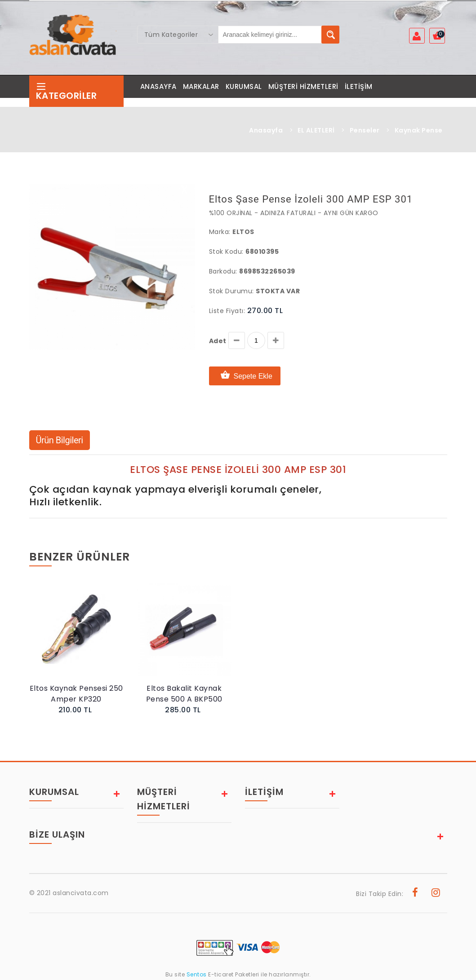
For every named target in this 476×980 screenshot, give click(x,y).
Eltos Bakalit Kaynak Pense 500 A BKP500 (184, 694)
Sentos (196, 974)
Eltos (243, 232)
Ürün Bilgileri (60, 440)
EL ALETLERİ (316, 130)
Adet (218, 341)
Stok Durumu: (231, 291)
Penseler (365, 130)
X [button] (185, 192)
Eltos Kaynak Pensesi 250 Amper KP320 (76, 694)
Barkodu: (223, 271)
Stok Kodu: (226, 252)
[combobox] (178, 35)
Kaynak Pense (419, 130)
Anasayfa (266, 130)
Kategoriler (67, 91)
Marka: (220, 232)
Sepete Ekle (245, 376)
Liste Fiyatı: (227, 311)
